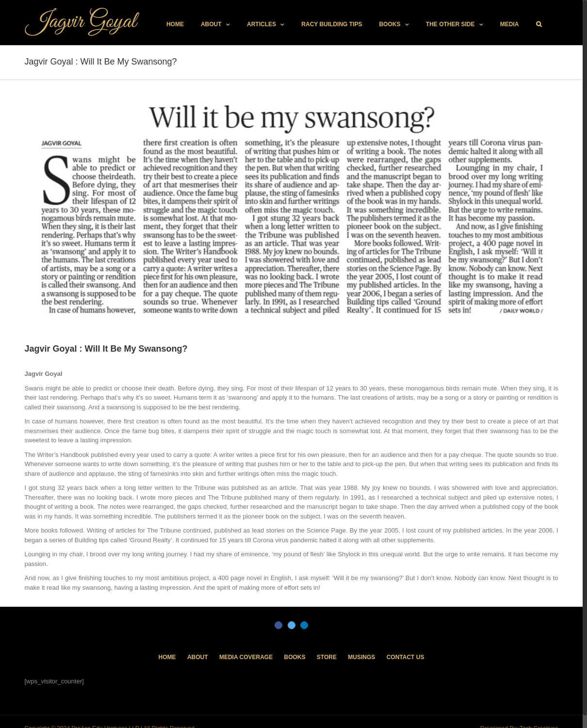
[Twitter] (292, 625)
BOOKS (294, 657)
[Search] (539, 24)
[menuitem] (175, 24)
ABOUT (198, 657)
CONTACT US (406, 657)
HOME (167, 657)
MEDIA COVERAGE (246, 657)
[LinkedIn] (304, 625)
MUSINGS (361, 657)
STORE (327, 657)
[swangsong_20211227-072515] (292, 211)
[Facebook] (278, 625)
